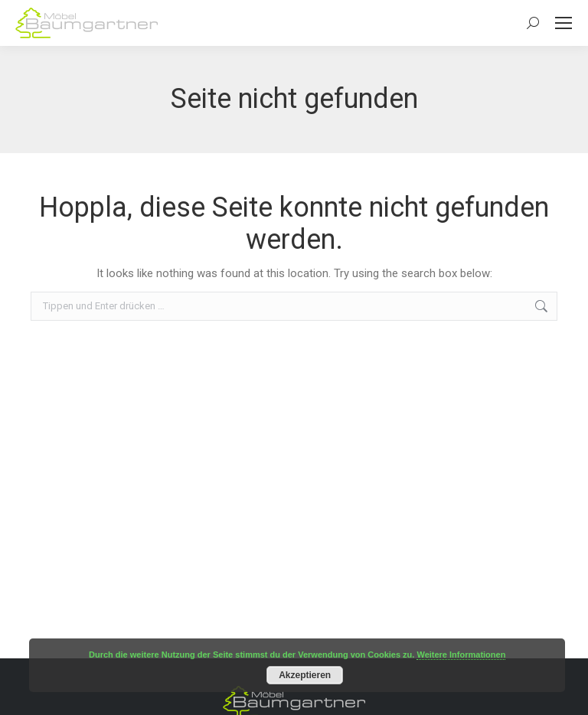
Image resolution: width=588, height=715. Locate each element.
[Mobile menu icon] (563, 23)
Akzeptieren (305, 675)
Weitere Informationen (461, 655)
